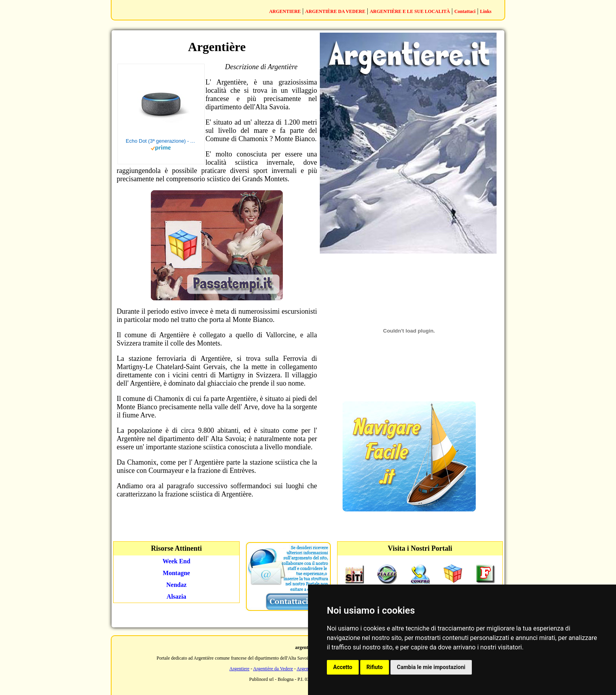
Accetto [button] (343, 667)
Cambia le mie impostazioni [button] (431, 667)
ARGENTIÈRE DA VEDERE (335, 11)
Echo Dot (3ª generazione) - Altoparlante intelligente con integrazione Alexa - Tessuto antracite (161, 141)
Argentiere (239, 669)
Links (486, 11)
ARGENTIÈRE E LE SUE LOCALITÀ (410, 11)
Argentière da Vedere (273, 669)
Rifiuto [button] (375, 667)
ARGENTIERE (285, 11)
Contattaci (465, 11)
